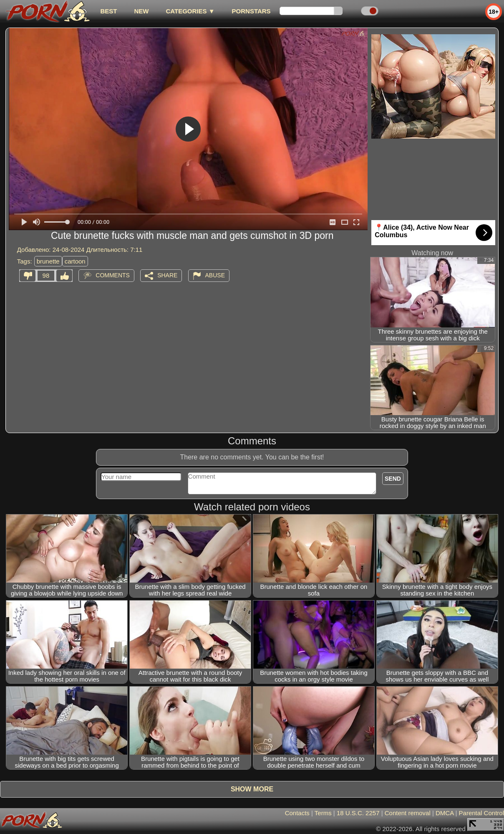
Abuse (215, 275)
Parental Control (481, 813)
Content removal (408, 813)
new (141, 11)
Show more (252, 789)
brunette (48, 261)
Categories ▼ (190, 11)
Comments (113, 275)
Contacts (297, 813)
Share (167, 275)
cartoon (75, 261)
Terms (323, 813)
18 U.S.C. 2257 (358, 813)
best (108, 11)
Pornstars (251, 11)
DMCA (445, 813)
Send (393, 479)
